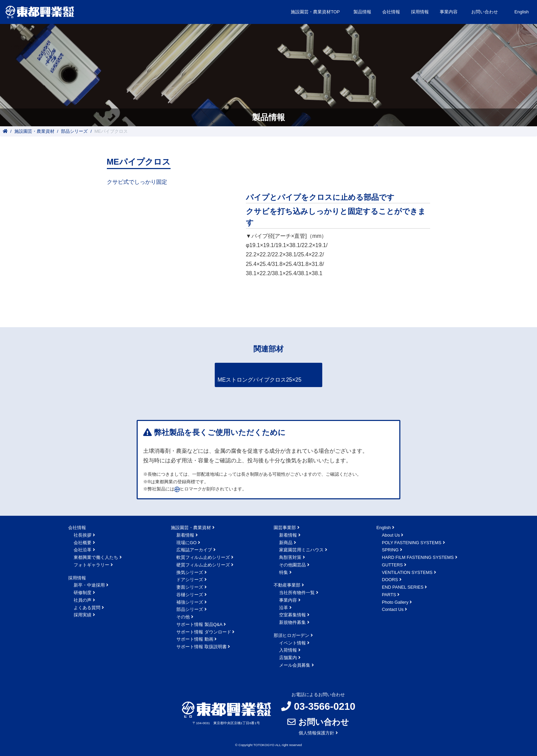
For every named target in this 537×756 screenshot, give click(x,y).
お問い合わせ (485, 12)
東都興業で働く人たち (96, 557)
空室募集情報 (292, 615)
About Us (391, 535)
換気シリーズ (190, 572)
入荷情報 (288, 650)
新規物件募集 (292, 622)
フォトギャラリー (91, 565)
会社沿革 (83, 550)
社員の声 (83, 600)
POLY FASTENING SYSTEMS (412, 543)
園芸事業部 (285, 528)
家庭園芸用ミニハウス (301, 550)
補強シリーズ (190, 602)
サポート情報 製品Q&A (199, 624)
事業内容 (288, 600)
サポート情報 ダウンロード (204, 632)
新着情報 (185, 535)
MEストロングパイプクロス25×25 (259, 380)
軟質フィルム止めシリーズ (203, 557)
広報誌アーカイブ (194, 550)
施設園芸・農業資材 (34, 131)
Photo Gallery (395, 602)
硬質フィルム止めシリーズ (203, 565)
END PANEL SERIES (403, 587)
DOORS (390, 580)
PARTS (389, 595)
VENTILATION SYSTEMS (407, 572)
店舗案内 (288, 658)
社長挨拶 (83, 535)
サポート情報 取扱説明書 (202, 647)
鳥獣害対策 (290, 557)
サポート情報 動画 (195, 639)
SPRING (390, 550)
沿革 (284, 608)
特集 (284, 572)
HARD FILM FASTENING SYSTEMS (418, 557)
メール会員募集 (295, 665)
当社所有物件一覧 (297, 593)
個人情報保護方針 (316, 733)
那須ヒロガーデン (291, 635)
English (522, 12)
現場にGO (186, 543)
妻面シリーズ (190, 587)
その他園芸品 (292, 565)
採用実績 (83, 615)
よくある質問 (87, 608)
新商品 (286, 543)
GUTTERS (392, 565)
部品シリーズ (74, 131)
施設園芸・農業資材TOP (315, 12)
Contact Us (393, 609)
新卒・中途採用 (89, 585)
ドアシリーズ (190, 580)
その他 (183, 617)
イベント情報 (292, 643)
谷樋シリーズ (190, 595)
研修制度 (83, 593)
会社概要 (83, 543)
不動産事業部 (287, 585)
